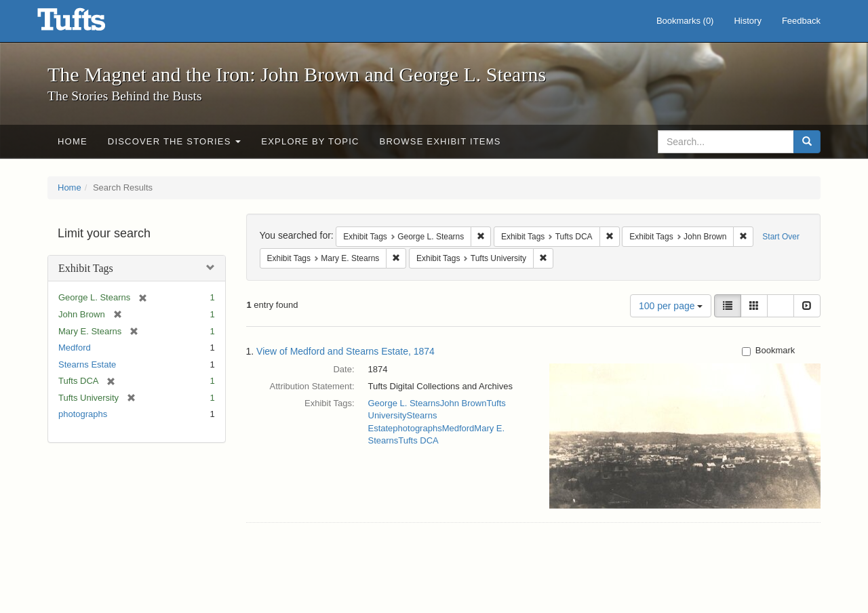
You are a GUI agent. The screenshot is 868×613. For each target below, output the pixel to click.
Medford (75, 348)
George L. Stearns (404, 403)
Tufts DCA (418, 440)
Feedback (801, 21)
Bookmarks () (685, 21)
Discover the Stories (175, 141)
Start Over (781, 237)
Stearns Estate (87, 364)
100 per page (671, 306)
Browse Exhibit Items (440, 141)
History (747, 21)
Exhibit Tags (86, 268)
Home (73, 141)
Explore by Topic (310, 141)
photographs (83, 414)
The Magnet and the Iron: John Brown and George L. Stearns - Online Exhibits (88, 24)
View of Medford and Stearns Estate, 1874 (346, 351)
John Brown (463, 403)
